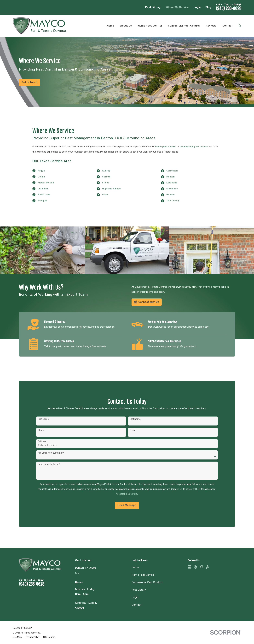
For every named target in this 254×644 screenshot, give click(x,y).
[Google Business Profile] (190, 567)
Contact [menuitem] (227, 26)
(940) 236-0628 (229, 8)
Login (197, 7)
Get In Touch (29, 82)
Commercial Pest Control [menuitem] (184, 26)
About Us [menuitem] (126, 26)
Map (78, 573)
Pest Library (153, 7)
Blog (208, 7)
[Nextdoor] (201, 567)
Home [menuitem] (110, 26)
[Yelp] (196, 567)
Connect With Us (147, 302)
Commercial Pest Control (147, 582)
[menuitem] (17, 637)
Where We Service (177, 7)
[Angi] (207, 567)
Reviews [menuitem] (211, 26)
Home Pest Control (143, 575)
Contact (136, 605)
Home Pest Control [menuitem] (150, 26)
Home (135, 567)
